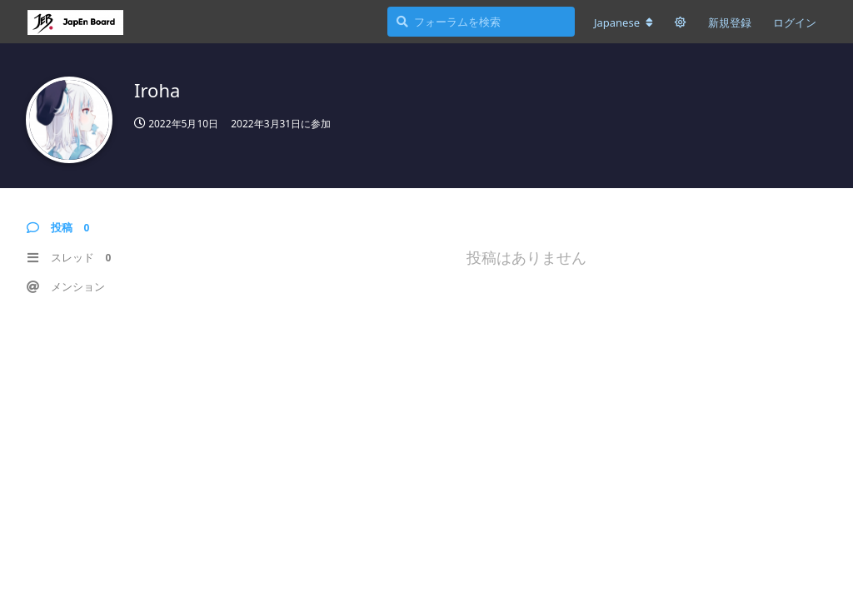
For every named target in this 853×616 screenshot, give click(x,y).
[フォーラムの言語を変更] (624, 22)
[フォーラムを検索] (481, 22)
